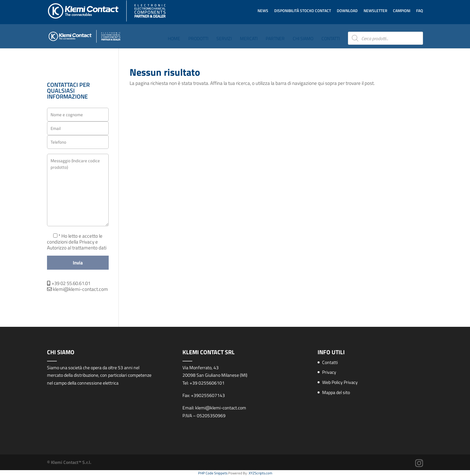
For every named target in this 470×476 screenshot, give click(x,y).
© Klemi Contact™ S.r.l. (69, 462)
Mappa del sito (336, 392)
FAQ (420, 11)
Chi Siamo (303, 39)
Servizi (224, 39)
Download (347, 11)
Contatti (331, 39)
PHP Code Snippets (213, 473)
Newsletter (375, 11)
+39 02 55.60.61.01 (69, 283)
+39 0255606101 (207, 383)
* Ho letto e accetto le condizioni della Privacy (75, 239)
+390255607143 (208, 395)
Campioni (402, 11)
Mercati (249, 39)
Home (174, 39)
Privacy (329, 372)
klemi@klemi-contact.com (78, 289)
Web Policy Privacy (340, 382)
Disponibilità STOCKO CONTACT (303, 11)
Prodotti (198, 39)
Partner (275, 39)
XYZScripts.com (260, 473)
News (263, 11)
